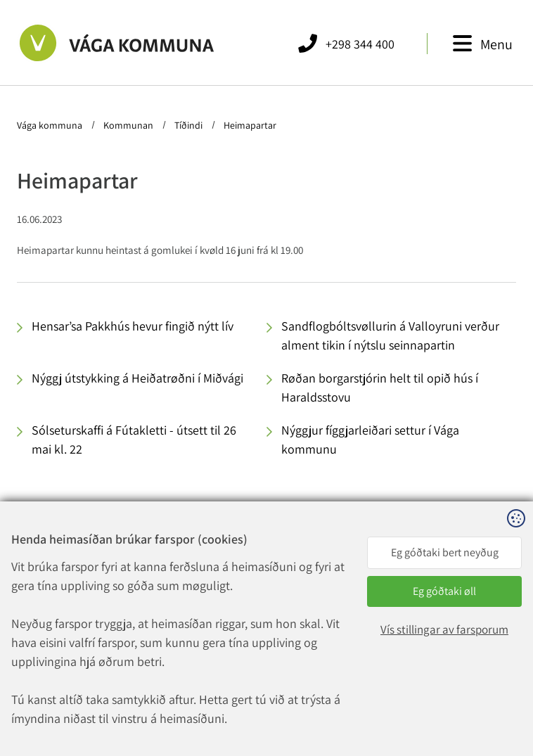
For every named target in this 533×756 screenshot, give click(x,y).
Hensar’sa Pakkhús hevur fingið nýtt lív (133, 326)
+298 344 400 (206, 621)
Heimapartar (249, 125)
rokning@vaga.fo (205, 655)
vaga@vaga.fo (198, 638)
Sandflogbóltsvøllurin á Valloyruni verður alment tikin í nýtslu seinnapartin (390, 335)
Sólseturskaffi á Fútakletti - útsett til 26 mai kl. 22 (134, 440)
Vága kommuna (51, 125)
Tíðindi (188, 125)
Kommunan (128, 125)
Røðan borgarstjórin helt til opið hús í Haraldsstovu (380, 387)
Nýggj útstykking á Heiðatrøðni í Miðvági (137, 378)
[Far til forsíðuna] (101, 43)
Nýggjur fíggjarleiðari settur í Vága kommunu (370, 440)
